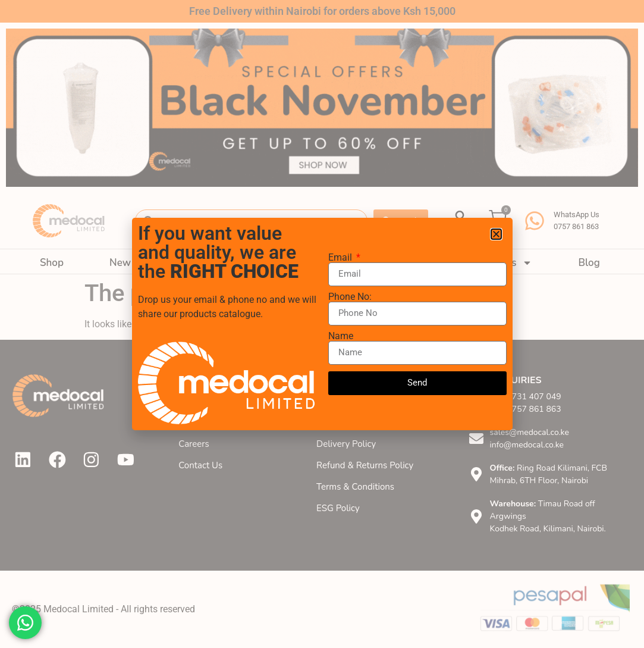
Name (341, 336)
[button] (496, 234)
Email (341, 258)
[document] (322, 324)
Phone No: (350, 297)
